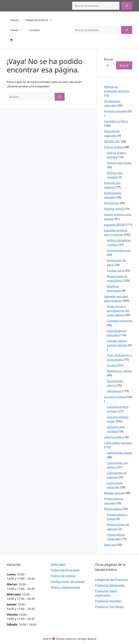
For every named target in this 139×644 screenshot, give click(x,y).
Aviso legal (58, 564)
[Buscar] (127, 6)
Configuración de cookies (68, 581)
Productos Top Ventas (110, 607)
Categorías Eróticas (40, 20)
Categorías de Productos (112, 579)
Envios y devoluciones (65, 587)
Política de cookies (63, 576)
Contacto (34, 30)
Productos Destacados (110, 585)
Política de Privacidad (65, 570)
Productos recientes (108, 601)
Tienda (18, 30)
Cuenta (14, 20)
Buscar (109, 59)
